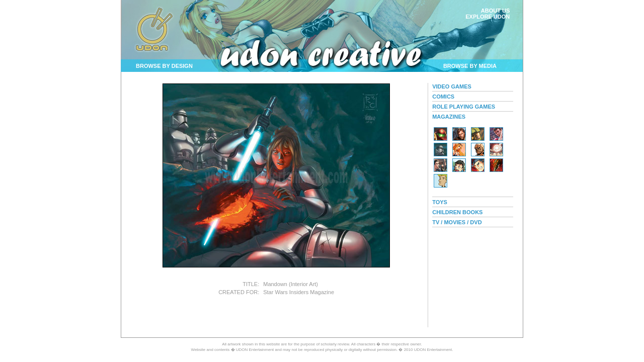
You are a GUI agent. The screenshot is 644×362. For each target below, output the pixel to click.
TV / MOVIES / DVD (457, 222)
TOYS (440, 202)
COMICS (443, 97)
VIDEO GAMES (452, 86)
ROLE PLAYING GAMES (464, 107)
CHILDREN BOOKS (457, 212)
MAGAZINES (449, 117)
